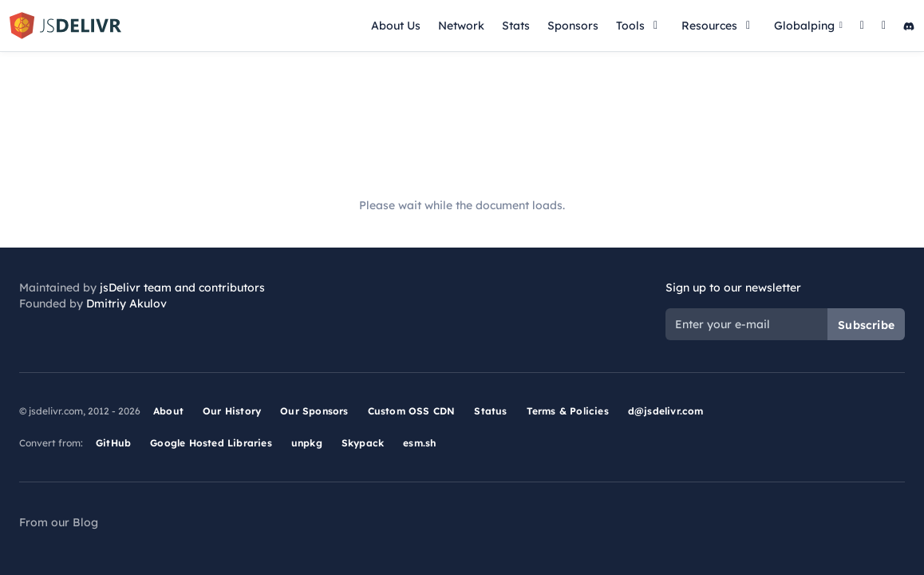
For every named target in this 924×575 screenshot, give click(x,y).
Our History (232, 411)
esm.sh (419, 443)
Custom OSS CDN (412, 411)
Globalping (808, 26)
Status (490, 411)
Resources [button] (719, 26)
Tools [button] (640, 26)
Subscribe (866, 325)
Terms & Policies (568, 411)
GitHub (113, 443)
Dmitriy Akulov (126, 303)
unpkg (307, 443)
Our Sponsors (314, 411)
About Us (396, 26)
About (168, 411)
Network (461, 26)
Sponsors (573, 26)
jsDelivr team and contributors (182, 287)
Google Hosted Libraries (211, 443)
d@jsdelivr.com (666, 411)
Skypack (363, 443)
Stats (516, 26)
